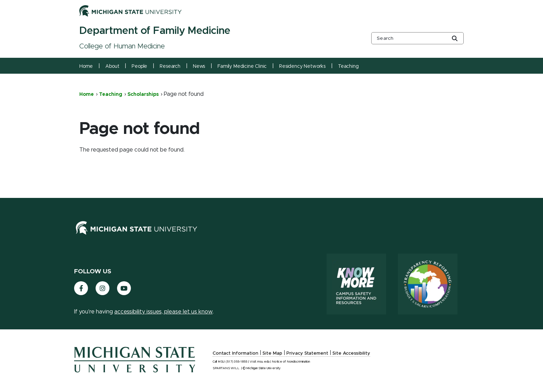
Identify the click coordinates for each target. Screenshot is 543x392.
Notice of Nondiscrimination (291, 362)
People (139, 66)
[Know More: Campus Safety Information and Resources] (356, 284)
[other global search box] (417, 38)
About (112, 66)
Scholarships (143, 94)
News (199, 66)
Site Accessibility (351, 353)
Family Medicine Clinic (242, 66)
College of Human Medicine (122, 46)
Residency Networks (302, 66)
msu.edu (263, 362)
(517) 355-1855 (237, 362)
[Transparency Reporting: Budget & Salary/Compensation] (428, 284)
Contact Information (235, 353)
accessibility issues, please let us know (163, 312)
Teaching (348, 66)
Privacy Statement (307, 353)
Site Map (272, 353)
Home (86, 66)
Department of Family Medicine (155, 31)
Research (170, 66)
